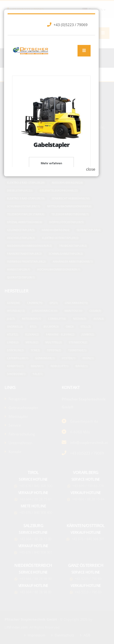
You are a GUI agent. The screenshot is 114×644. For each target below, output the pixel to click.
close (96, 391)
